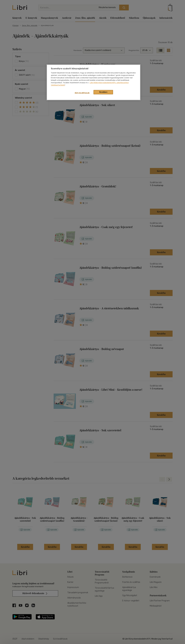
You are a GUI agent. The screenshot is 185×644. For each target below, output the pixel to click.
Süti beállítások (82, 93)
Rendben (103, 92)
